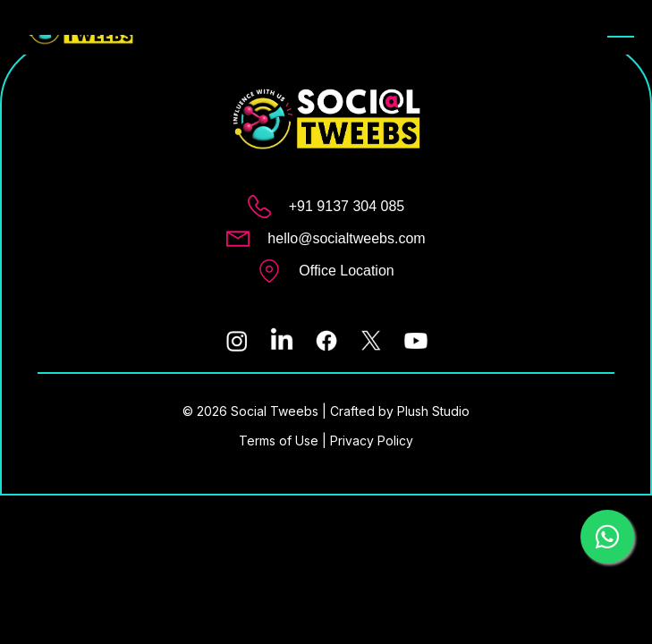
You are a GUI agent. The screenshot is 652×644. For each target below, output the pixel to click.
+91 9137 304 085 (347, 206)
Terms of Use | (284, 441)
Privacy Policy (372, 441)
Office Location (346, 271)
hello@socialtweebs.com (346, 238)
